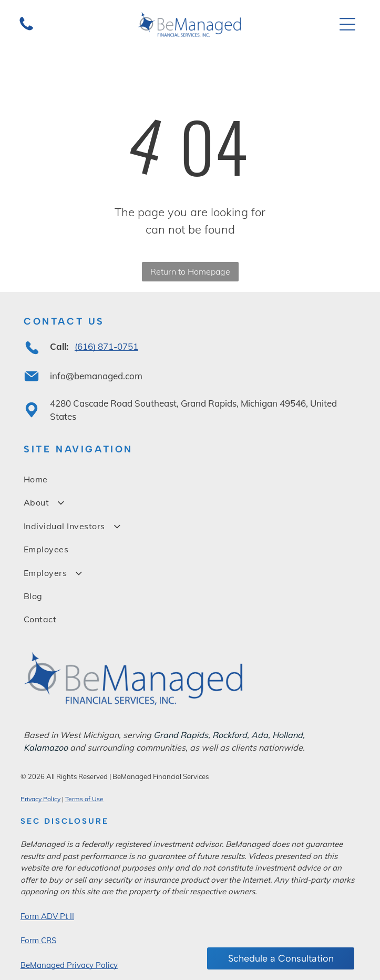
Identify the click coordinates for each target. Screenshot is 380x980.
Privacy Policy (40, 799)
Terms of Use (84, 799)
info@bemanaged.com (96, 376)
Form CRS (38, 940)
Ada (260, 735)
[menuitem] (190, 479)
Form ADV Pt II (47, 916)
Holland (287, 735)
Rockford (230, 735)
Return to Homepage (190, 271)
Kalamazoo (46, 747)
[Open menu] (347, 24)
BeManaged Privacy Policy (69, 965)
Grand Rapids (181, 735)
